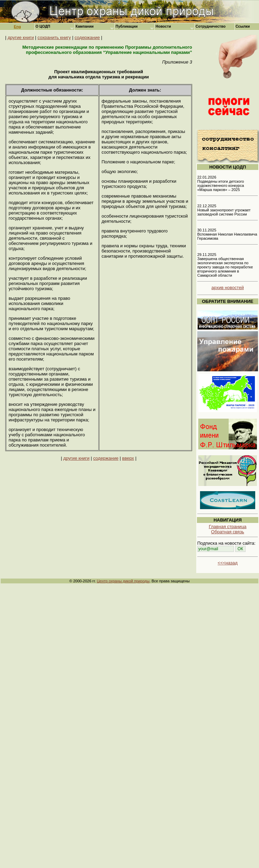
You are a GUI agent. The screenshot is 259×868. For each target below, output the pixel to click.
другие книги (21, 37)
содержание (87, 37)
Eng (17, 27)
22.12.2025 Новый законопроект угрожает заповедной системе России (224, 210)
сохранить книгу (54, 37)
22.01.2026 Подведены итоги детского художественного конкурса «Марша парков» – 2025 (221, 183)
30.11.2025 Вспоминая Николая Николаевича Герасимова (227, 234)
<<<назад (228, 563)
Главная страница (227, 527)
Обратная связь (228, 532)
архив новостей (228, 288)
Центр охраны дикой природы (123, 581)
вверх (128, 458)
